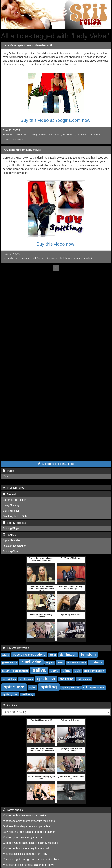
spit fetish (46, 679)
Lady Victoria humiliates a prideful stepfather (29, 832)
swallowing (27, 694)
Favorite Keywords (16, 648)
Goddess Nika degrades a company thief (27, 826)
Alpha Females (12, 540)
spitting (25, 258)
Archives (10, 705)
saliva (7, 140)
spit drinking (9, 679)
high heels (65, 258)
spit (77, 671)
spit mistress (84, 679)
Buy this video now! (56, 244)
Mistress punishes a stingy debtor (22, 837)
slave (55, 671)
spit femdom (26, 679)
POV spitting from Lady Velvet (22, 150)
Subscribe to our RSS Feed (56, 464)
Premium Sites (14, 488)
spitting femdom (38, 135)
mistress (96, 662)
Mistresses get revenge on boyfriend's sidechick (31, 859)
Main (6, 476)
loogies (50, 662)
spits (32, 687)
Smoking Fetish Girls (15, 516)
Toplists (9, 535)
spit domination (94, 671)
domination (69, 135)
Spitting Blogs (11, 528)
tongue (77, 258)
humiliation (18, 140)
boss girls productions (29, 655)
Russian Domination (15, 546)
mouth (6, 671)
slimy (67, 671)
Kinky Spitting (11, 505)
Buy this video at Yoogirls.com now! (56, 120)
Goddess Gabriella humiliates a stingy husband (31, 843)
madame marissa (77, 662)
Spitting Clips (11, 551)
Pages (9, 471)
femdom (81, 135)
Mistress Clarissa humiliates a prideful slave (29, 865)
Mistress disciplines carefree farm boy (25, 854)
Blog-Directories (14, 523)
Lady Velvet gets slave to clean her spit (27, 45)
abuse (6, 655)
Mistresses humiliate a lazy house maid (26, 848)
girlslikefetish (10, 662)
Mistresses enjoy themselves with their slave (29, 821)
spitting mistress (94, 687)
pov (17, 258)
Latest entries (13, 810)
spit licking (67, 679)
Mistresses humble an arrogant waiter (25, 815)
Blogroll (9, 494)
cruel (53, 655)
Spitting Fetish (11, 511)
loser (61, 662)
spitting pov (10, 694)
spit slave (14, 687)
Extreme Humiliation (15, 500)
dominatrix (52, 258)
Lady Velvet (21, 135)
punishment (54, 135)
